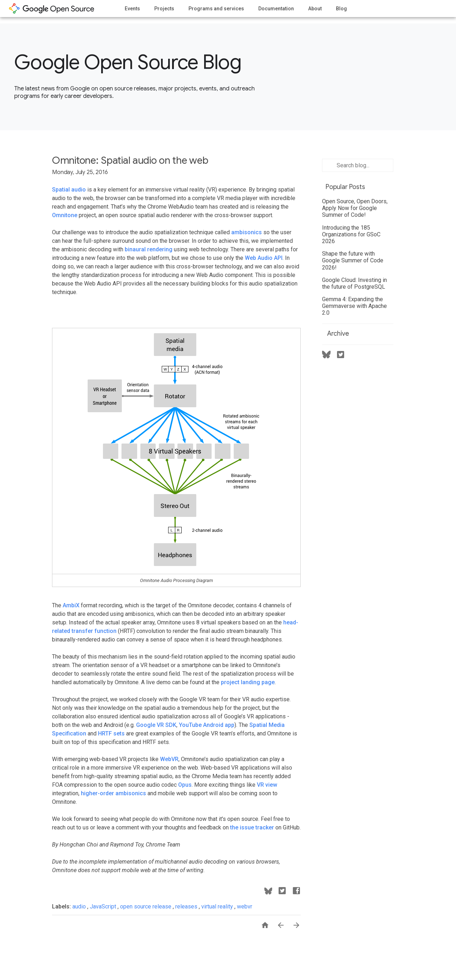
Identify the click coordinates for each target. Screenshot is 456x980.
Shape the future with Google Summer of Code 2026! (353, 260)
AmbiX (71, 605)
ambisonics (247, 232)
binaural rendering (149, 249)
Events (132, 9)
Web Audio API (264, 258)
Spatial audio (69, 190)
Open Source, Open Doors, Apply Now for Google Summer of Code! (355, 208)
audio (80, 906)
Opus (185, 785)
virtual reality (218, 906)
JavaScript (104, 906)
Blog (341, 9)
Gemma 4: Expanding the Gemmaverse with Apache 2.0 (354, 306)
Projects (164, 9)
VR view (267, 785)
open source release (146, 906)
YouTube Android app (207, 725)
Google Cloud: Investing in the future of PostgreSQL (354, 283)
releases (187, 906)
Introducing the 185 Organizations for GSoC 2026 (351, 234)
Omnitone (65, 215)
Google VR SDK (156, 725)
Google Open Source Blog (128, 62)
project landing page (248, 682)
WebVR (169, 759)
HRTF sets (111, 733)
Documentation (276, 9)
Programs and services (216, 9)
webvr (245, 906)
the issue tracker (252, 827)
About (315, 9)
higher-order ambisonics (113, 793)
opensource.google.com (52, 9)
